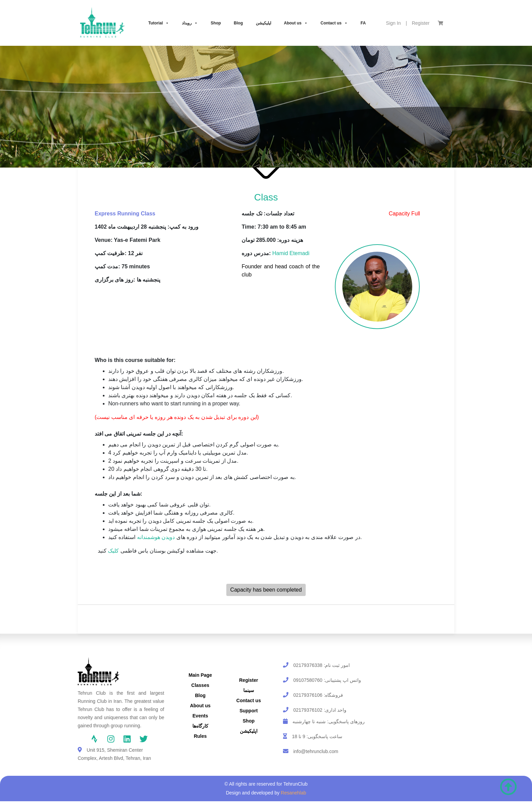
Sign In (394, 23)
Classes (200, 685)
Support (249, 711)
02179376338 (308, 665)
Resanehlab (294, 793)
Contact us (334, 23)
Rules (200, 736)
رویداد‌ (190, 23)
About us (296, 23)
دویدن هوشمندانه (156, 537)
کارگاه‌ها (200, 726)
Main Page (200, 675)
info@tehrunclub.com (316, 751)
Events (200, 716)
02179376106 (308, 695)
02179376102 (308, 710)
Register (421, 23)
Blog (238, 23)
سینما (249, 690)
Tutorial (159, 23)
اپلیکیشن (263, 23)
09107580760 (308, 680)
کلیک (113, 551)
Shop (216, 23)
